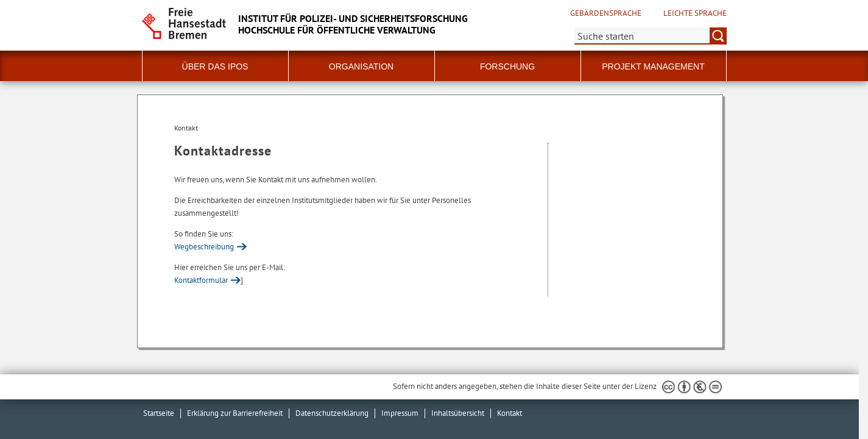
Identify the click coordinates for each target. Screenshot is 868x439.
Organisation (361, 66)
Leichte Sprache (695, 13)
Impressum (400, 413)
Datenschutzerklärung (332, 413)
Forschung (507, 66)
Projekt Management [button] (653, 66)
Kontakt (510, 413)
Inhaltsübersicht (458, 413)
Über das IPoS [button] (215, 66)
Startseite (159, 413)
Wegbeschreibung (204, 247)
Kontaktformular (201, 280)
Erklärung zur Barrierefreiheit (235, 413)
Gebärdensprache (606, 13)
